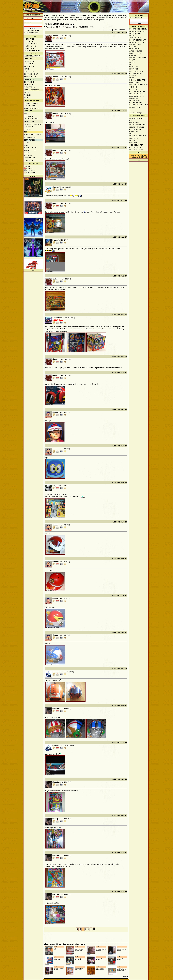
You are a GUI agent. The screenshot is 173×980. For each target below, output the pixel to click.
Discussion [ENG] (31, 74)
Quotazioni (29, 71)
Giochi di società (136, 102)
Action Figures (136, 51)
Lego (131, 64)
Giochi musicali (136, 147)
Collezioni (29, 127)
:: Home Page (29, 39)
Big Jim (132, 60)
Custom (27, 129)
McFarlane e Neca (137, 94)
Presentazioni (30, 76)
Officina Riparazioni (33, 124)
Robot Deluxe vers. (137, 31)
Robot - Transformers (135, 37)
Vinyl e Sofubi (135, 49)
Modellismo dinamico (139, 125)
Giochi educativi (136, 145)
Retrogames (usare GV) (137, 119)
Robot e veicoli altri (138, 42)
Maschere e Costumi (138, 136)
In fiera (27, 69)
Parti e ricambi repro (138, 57)
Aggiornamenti (30, 137)
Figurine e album (136, 127)
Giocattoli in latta (138, 91)
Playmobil (134, 69)
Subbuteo (134, 138)
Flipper (132, 133)
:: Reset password (32, 30)
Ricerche (28, 95)
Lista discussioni (120, 30)
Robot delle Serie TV (138, 29)
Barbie (132, 62)
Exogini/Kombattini (138, 80)
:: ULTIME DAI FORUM (32, 56)
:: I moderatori (30, 46)
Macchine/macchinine (138, 85)
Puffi (131, 78)
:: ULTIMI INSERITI (136, 18)
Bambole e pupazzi (137, 71)
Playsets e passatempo (134, 99)
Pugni (26, 143)
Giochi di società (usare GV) (136, 130)
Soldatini (133, 67)
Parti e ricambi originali (136, 46)
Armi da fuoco (30, 150)
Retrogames (134, 107)
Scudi (26, 153)
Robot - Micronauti (138, 40)
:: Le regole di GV (31, 44)
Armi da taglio (30, 148)
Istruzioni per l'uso (32, 135)
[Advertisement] (108, 6)
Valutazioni (29, 66)
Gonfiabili (134, 143)
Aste (26, 98)
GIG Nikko (133, 87)
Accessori (28, 155)
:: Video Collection (32, 50)
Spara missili (29, 158)
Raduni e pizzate (31, 119)
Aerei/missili (134, 82)
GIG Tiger (133, 89)
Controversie (30, 106)
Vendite (27, 93)
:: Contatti (28, 41)
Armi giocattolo (136, 96)
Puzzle (132, 140)
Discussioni (29, 61)
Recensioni (29, 64)
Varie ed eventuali (32, 108)
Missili (27, 145)
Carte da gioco (136, 122)
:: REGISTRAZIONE (31, 33)
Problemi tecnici (31, 103)
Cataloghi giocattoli (139, 105)
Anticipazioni (30, 87)
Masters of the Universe (136, 54)
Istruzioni (28, 160)
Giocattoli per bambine (136, 74)
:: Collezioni (29, 48)
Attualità (28, 114)
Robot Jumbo (135, 34)
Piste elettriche (136, 150)
